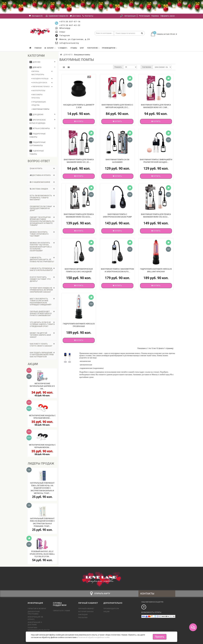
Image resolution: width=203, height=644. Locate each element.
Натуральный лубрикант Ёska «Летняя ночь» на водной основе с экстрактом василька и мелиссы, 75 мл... (42, 488)
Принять (160, 637)
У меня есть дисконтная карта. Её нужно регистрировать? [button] (42, 260)
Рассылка (83, 617)
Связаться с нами (61, 611)
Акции (106, 612)
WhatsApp (65, 28)
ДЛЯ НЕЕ (35, 62)
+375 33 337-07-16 (70, 22)
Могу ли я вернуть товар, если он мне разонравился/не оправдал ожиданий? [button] (42, 302)
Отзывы (74, 48)
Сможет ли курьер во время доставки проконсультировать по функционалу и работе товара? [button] (42, 221)
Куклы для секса (39, 83)
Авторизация (130, 16)
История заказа (86, 612)
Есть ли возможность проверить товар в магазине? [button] (42, 198)
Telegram (65, 36)
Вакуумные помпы (40, 109)
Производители (109, 48)
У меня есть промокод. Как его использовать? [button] (42, 269)
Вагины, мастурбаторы (38, 73)
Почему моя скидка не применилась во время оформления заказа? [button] (42, 290)
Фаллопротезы (38, 91)
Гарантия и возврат (37, 609)
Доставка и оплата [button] (42, 175)
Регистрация (144, 16)
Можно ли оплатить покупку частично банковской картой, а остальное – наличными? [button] (42, 247)
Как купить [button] (42, 168)
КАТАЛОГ (50, 48)
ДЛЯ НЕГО (35, 67)
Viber (62, 32)
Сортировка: (147, 67)
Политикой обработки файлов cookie (94, 637)
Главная (38, 48)
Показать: (118, 67)
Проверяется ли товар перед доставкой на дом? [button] (42, 208)
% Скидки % (63, 48)
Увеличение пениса (41, 87)
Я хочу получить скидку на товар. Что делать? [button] (42, 279)
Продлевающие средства (39, 104)
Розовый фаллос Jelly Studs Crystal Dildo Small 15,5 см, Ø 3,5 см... (42, 554)
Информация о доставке (35, 623)
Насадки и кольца (40, 79)
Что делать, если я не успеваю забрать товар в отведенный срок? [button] (42, 324)
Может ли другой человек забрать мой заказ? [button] (42, 335)
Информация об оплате (35, 618)
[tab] (42, 169)
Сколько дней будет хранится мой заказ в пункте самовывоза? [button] (42, 314)
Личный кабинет (86, 609)
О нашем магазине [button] (42, 182)
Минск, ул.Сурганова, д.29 (75, 39)
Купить (79, 121)
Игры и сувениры (40, 128)
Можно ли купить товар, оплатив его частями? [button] (42, 234)
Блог (82, 48)
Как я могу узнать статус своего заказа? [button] (42, 345)
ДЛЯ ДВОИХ (36, 115)
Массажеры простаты (37, 96)
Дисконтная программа (34, 613)
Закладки (83, 614)
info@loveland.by (69, 43)
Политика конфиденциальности (38, 629)
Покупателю (93, 48)
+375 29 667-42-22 (70, 25)
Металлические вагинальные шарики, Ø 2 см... (42, 386)
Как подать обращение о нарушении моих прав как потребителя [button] (42, 355)
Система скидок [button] (42, 189)
